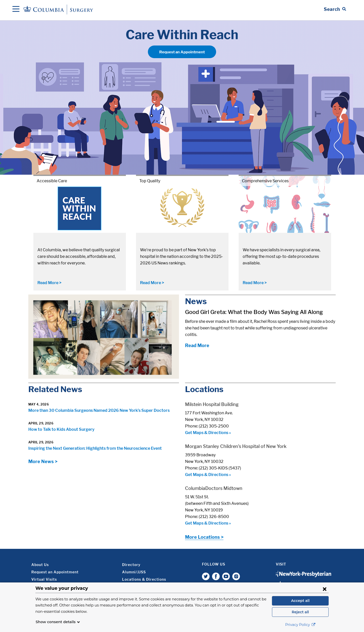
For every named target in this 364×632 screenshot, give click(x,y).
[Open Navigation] (16, 9)
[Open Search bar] (335, 9)
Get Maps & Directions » (208, 433)
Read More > (49, 283)
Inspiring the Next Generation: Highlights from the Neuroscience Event (95, 448)
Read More (197, 345)
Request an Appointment (182, 52)
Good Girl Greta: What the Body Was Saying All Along (254, 312)
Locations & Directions (144, 579)
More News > (43, 461)
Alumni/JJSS (134, 572)
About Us (40, 565)
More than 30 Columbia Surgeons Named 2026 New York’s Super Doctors (99, 410)
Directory (131, 565)
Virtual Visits (44, 579)
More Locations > (204, 537)
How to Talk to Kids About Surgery (61, 429)
